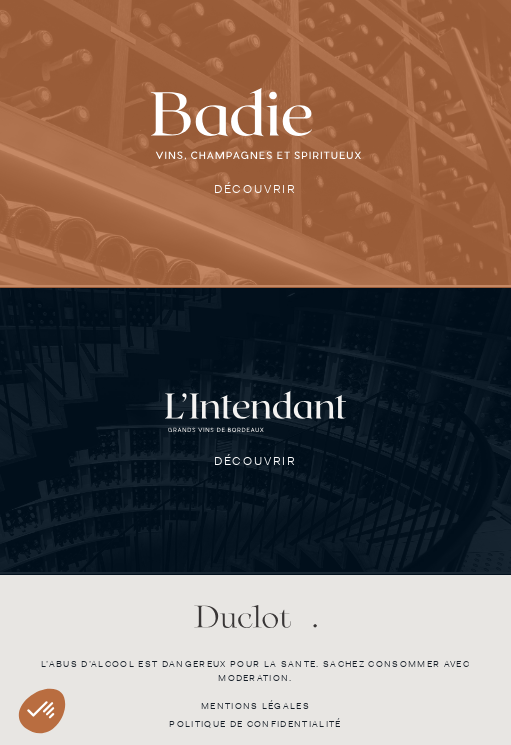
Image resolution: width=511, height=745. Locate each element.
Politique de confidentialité (255, 724)
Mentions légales (255, 706)
